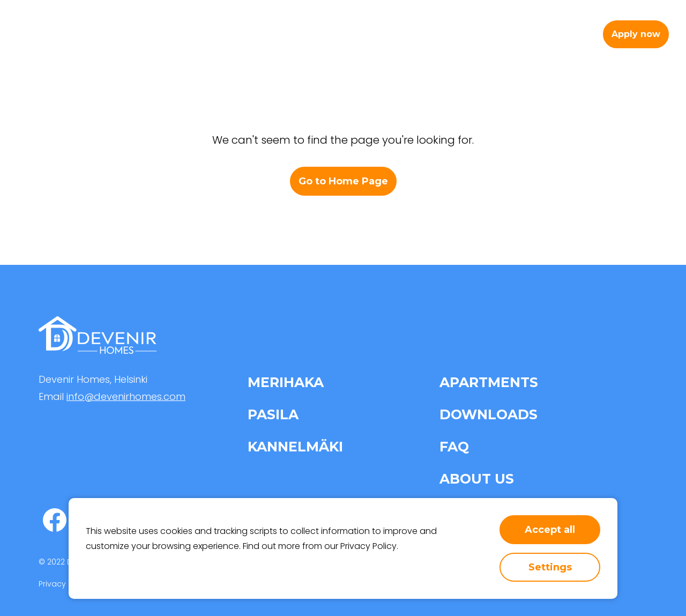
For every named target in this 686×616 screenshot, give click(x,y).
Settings (550, 567)
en (561, 34)
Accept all (550, 530)
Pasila (273, 414)
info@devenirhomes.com (126, 396)
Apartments (313, 34)
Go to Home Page (343, 181)
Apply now (636, 34)
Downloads (489, 414)
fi (582, 34)
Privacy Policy (368, 546)
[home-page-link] (61, 34)
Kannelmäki (295, 447)
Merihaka (286, 382)
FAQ (454, 447)
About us (453, 34)
